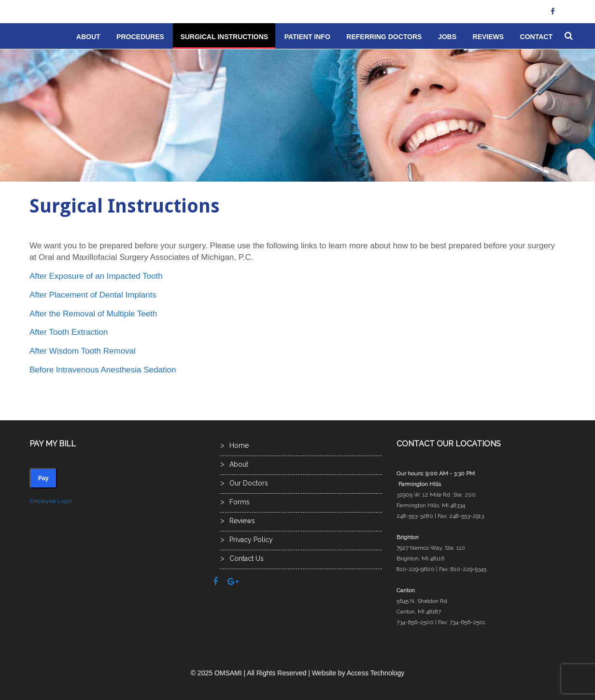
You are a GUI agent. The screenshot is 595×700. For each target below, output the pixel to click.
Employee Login (51, 501)
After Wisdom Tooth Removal (83, 351)
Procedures (140, 37)
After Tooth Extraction (69, 332)
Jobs (447, 37)
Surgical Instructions (224, 37)
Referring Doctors (384, 37)
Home (239, 445)
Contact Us (247, 558)
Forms (240, 502)
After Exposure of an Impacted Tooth (96, 276)
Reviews (489, 37)
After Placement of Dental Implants (93, 295)
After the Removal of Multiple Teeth (93, 314)
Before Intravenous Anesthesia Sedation (103, 370)
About (88, 37)
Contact (536, 37)
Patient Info (307, 37)
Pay (43, 478)
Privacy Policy (251, 540)
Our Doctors (249, 483)
